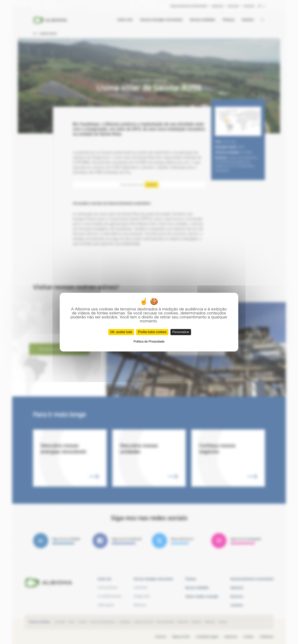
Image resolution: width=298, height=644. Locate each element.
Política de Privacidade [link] (149, 342)
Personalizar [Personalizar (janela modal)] (181, 332)
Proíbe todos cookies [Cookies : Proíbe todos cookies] (152, 332)
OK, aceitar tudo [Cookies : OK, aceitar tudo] (121, 332)
